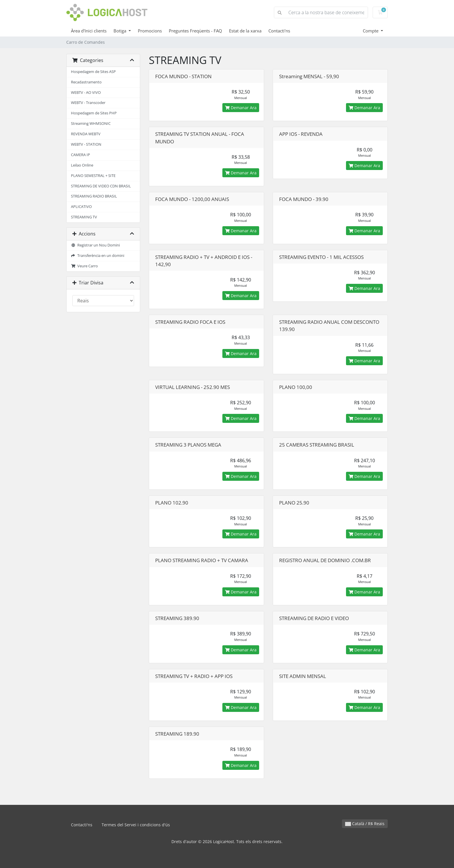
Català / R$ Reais (365, 824)
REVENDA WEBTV (86, 134)
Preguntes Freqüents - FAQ (195, 31)
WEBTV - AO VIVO (86, 93)
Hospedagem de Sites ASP (93, 72)
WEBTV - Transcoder (88, 103)
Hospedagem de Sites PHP (94, 113)
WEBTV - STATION (86, 144)
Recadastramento (86, 82)
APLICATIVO (81, 207)
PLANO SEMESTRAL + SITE (93, 176)
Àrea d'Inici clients (89, 31)
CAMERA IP (80, 155)
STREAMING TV (84, 217)
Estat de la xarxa (245, 31)
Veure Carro (84, 266)
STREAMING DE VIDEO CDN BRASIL (101, 186)
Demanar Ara (241, 108)
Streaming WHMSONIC (91, 124)
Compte (371, 31)
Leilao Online (82, 165)
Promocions (150, 31)
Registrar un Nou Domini (95, 245)
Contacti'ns (279, 31)
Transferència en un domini (98, 256)
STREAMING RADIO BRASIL (94, 196)
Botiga (120, 31)
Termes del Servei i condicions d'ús (136, 825)
